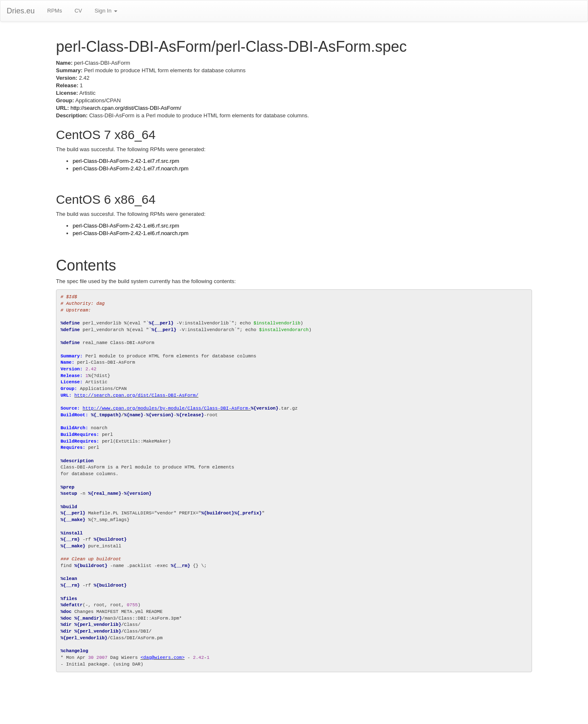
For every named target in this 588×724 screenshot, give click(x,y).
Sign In (106, 11)
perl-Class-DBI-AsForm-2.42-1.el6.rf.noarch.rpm (131, 233)
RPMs (54, 11)
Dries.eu (21, 11)
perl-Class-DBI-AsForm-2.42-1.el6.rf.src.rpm (126, 226)
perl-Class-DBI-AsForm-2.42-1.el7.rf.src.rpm (126, 161)
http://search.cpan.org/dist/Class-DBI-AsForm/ (126, 108)
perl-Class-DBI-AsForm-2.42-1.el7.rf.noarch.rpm (131, 168)
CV (78, 11)
